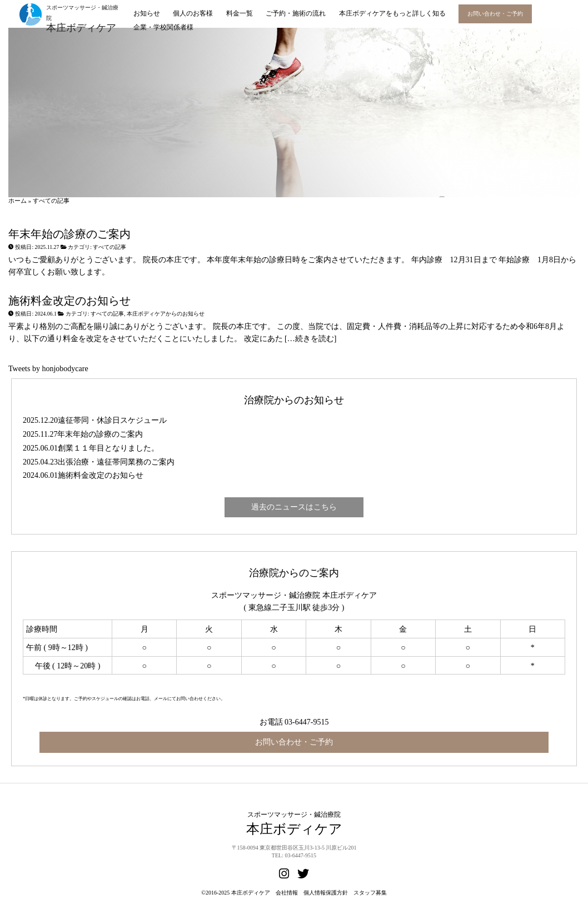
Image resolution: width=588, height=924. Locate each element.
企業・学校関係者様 (163, 27)
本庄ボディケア (251, 893)
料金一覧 (240, 13)
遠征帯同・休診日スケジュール (112, 420)
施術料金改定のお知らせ (69, 301)
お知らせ (147, 13)
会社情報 (287, 893)
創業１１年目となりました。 (108, 448)
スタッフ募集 (370, 893)
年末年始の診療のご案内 (69, 234)
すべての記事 (109, 247)
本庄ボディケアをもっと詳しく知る (392, 13)
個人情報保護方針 (326, 893)
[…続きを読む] (310, 339)
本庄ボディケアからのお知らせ (166, 314)
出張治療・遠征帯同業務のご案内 (116, 462)
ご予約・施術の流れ (296, 13)
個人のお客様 (193, 13)
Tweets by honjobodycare (48, 369)
